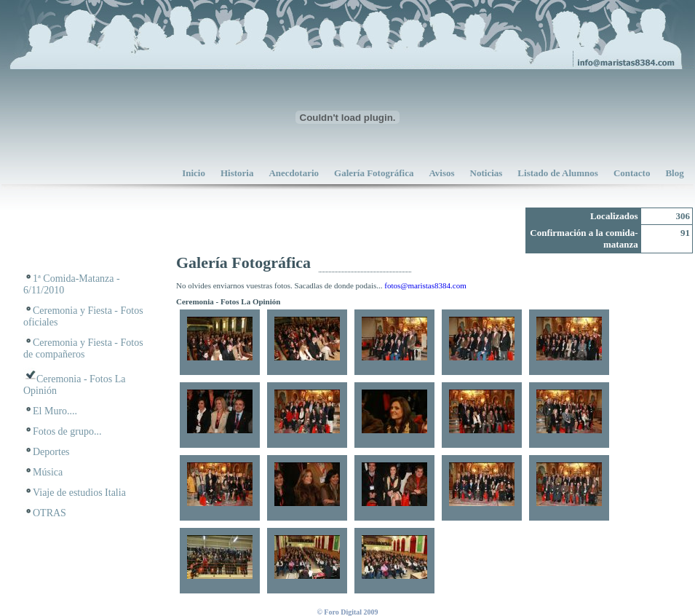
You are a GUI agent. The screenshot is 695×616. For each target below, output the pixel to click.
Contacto (632, 173)
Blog (674, 173)
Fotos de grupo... (67, 431)
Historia (237, 173)
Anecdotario (294, 173)
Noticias (487, 173)
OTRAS (49, 513)
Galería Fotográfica (374, 173)
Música (48, 472)
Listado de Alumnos (558, 173)
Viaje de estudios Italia (79, 493)
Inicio (194, 173)
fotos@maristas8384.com (425, 285)
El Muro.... (55, 411)
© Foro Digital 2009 (347, 612)
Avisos (441, 173)
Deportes (51, 452)
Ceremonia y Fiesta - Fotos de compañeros (83, 348)
